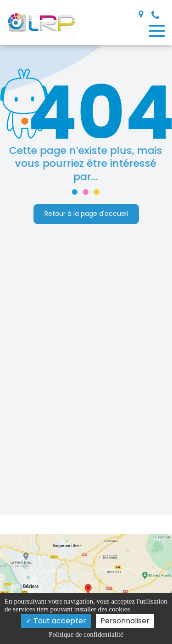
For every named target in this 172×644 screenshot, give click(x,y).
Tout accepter (56, 621)
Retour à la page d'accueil (86, 214)
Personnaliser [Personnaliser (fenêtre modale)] (125, 621)
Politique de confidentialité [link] (86, 634)
